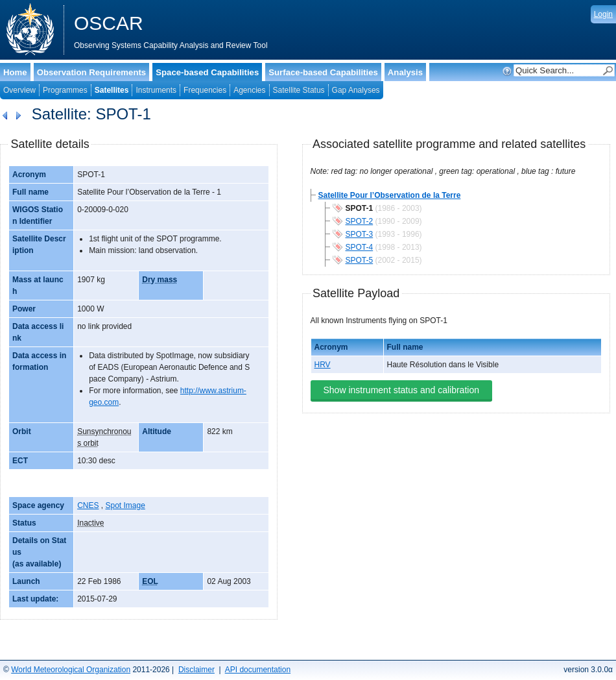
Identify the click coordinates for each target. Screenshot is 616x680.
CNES (88, 505)
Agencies (249, 90)
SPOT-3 (360, 234)
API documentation (258, 670)
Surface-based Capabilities (323, 72)
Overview (19, 90)
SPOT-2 (360, 221)
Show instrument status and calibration (401, 390)
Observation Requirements (92, 72)
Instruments (156, 90)
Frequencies (205, 90)
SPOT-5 (360, 260)
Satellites (112, 90)
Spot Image (125, 505)
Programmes (65, 90)
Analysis (405, 72)
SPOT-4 (360, 247)
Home (15, 72)
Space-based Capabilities (207, 72)
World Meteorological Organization (71, 670)
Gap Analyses (356, 90)
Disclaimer (196, 670)
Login (603, 14)
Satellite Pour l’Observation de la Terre (390, 195)
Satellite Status (299, 90)
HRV (323, 365)
